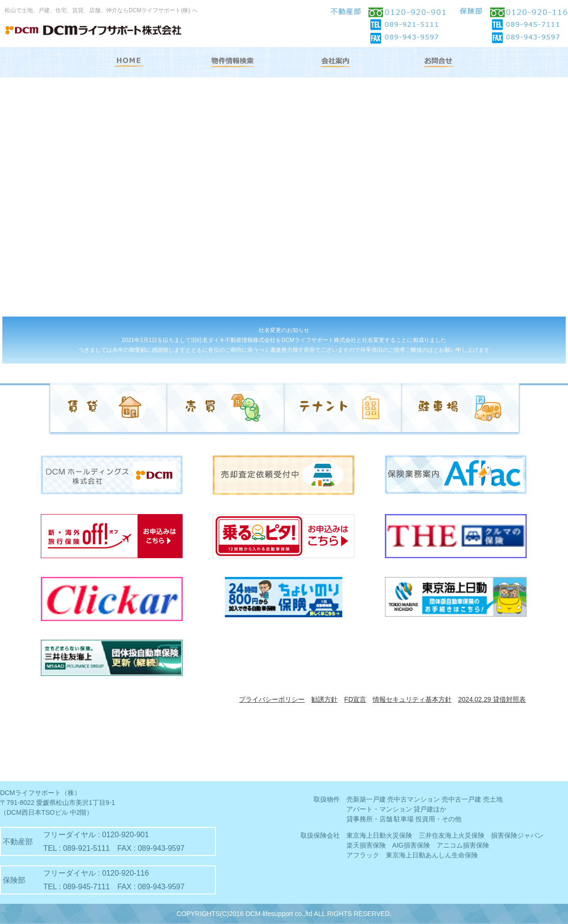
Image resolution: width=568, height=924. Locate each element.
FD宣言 (355, 699)
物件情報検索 (232, 62)
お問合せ (439, 62)
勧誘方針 (324, 699)
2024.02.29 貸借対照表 (492, 699)
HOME (129, 62)
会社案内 (336, 62)
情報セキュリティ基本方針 (412, 699)
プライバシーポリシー (272, 699)
